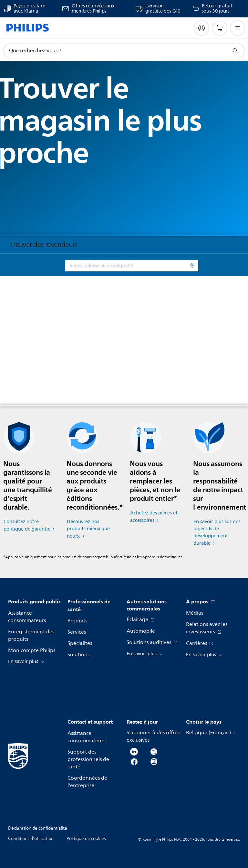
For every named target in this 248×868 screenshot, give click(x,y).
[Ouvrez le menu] (238, 28)
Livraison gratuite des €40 (163, 9)
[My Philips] (201, 28)
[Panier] (220, 28)
